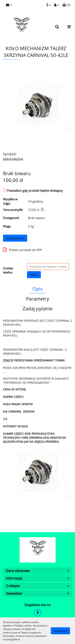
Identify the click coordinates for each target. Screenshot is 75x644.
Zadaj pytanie (15, 238)
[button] (66, 5)
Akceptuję (60, 631)
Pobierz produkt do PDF (22, 250)
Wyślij (34, 275)
